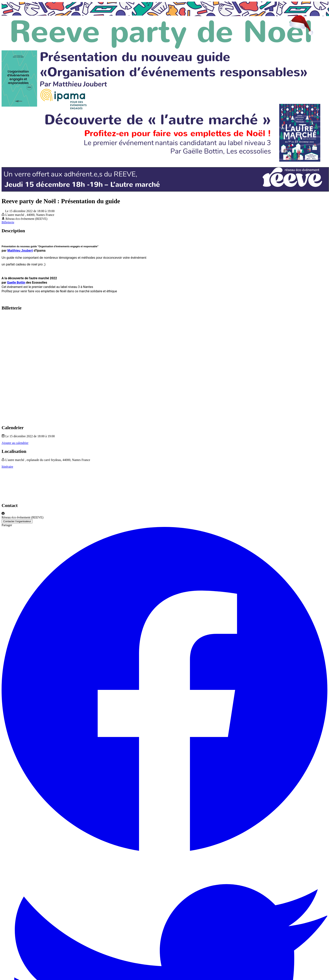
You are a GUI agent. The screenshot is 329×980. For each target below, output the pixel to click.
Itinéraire (7, 467)
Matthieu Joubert (20, 251)
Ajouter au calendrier (15, 443)
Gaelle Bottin (16, 283)
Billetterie (8, 222)
